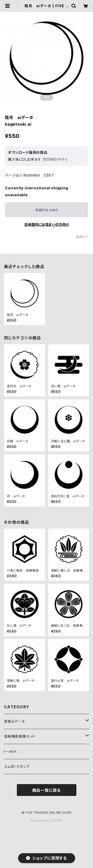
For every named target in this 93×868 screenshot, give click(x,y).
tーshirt (10, 751)
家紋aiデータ (14, 721)
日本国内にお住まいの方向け (47, 224)
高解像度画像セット (20, 736)
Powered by (47, 820)
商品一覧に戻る (47, 790)
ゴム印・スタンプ (17, 766)
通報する (82, 237)
